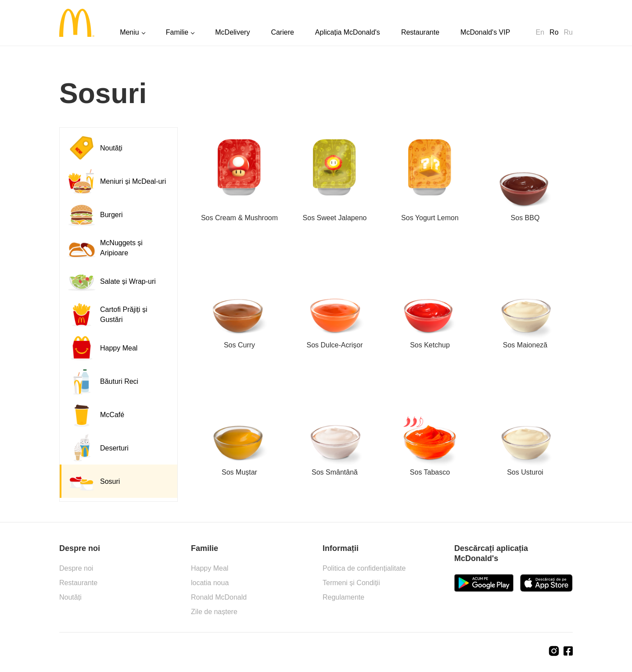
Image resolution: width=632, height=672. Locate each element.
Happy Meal (102, 348)
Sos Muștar (239, 472)
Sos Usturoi (525, 472)
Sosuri (93, 481)
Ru (568, 32)
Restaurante (420, 32)
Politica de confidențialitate (364, 568)
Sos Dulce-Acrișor (334, 345)
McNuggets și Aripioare (105, 248)
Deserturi (98, 448)
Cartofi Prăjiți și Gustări (107, 315)
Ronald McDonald (219, 597)
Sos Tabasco (430, 472)
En (540, 32)
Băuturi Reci (102, 381)
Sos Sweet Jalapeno (335, 218)
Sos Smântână (335, 472)
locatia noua (210, 583)
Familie (177, 32)
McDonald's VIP (485, 32)
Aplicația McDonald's (348, 32)
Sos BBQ (525, 218)
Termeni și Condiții (351, 583)
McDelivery (232, 32)
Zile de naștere (214, 612)
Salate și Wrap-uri (111, 281)
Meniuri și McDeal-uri (116, 181)
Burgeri (95, 214)
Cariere (282, 32)
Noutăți (95, 148)
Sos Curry (239, 345)
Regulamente (343, 597)
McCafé (95, 415)
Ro (554, 32)
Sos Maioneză (525, 345)
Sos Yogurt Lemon (430, 218)
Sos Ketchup (430, 345)
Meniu (129, 32)
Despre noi (76, 568)
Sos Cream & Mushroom (239, 218)
